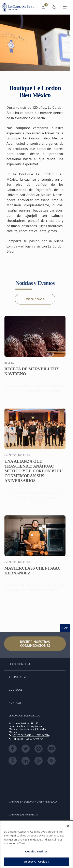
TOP (65, 628)
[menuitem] (44, 7)
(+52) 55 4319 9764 (33, 739)
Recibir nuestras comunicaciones (35, 644)
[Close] (68, 826)
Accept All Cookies (36, 862)
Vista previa (35, 299)
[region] (36, 844)
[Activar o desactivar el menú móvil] (65, 7)
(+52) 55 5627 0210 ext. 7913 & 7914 (31, 735)
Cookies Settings (36, 851)
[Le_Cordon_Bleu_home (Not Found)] (19, 7)
